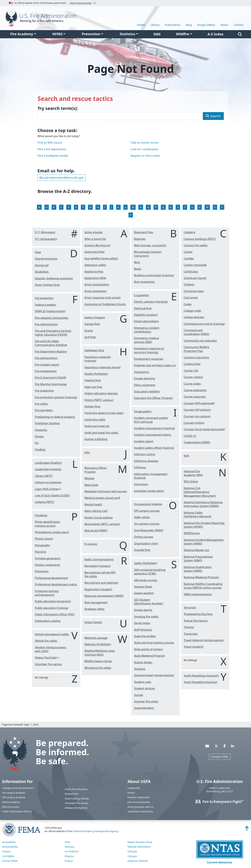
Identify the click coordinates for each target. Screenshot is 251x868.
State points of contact (148, 649)
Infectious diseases (146, 461)
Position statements (47, 565)
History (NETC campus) (99, 400)
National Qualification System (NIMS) (197, 569)
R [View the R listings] (171, 207)
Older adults (142, 517)
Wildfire (183, 34)
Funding (40, 449)
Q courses (91, 544)
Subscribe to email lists (140, 811)
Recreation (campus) (97, 566)
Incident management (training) (155, 428)
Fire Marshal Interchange (51, 384)
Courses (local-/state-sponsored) (204, 429)
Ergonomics (142, 372)
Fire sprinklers (44, 410)
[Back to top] (247, 829)
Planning (40, 552)
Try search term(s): (58, 108)
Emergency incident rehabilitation (147, 330)
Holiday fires (92, 406)
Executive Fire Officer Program (153, 398)
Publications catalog (48, 621)
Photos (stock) (44, 539)
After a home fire (95, 239)
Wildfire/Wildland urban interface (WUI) (100, 653)
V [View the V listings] (200, 207)
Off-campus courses (147, 511)
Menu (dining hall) (96, 511)
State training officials (77, 799)
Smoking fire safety (146, 617)
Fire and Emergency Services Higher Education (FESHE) (53, 333)
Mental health (93, 504)
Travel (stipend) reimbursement (204, 640)
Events (131, 793)
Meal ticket (91, 485)
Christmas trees (194, 291)
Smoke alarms (143, 610)
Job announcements (139, 802)
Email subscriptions (147, 321)
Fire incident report (47, 365)
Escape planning (145, 378)
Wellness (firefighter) (98, 644)
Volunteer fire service (48, 664)
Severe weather (144, 593)
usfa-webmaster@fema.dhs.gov (62, 178)
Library (155, 25)
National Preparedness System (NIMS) (198, 559)
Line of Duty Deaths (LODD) (52, 495)
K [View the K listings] (118, 207)
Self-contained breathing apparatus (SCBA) (150, 572)
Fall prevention (44, 298)
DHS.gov (132, 851)
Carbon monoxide (195, 265)
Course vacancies (195, 397)
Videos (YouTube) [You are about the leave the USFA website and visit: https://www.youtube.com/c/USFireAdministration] (46, 658)
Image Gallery (206, 25)
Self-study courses (146, 580)
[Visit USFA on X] (216, 746)
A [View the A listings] (47, 207)
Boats (138, 269)
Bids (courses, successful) (150, 245)
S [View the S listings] (178, 207)
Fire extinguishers (46, 358)
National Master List (196, 550)
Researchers (72, 794)
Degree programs (46, 259)
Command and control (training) (204, 324)
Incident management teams (153, 435)
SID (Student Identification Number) (149, 602)
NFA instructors (11, 807)
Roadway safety (94, 609)
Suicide (139, 695)
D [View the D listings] (69, 207)
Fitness (39, 436)
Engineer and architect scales (155, 365)
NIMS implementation (198, 594)
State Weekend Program (150, 656)
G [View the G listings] (90, 207)
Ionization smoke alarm (149, 491)
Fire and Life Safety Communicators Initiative (51, 343)
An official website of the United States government (50, 3)
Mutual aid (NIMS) (96, 530)
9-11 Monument (45, 232)
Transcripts (191, 634)
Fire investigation (46, 371)
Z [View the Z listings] (131, 215)
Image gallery (143, 411)
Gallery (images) (95, 317)
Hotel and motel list (97, 426)
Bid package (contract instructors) (148, 254)
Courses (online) (194, 423)
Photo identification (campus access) (47, 524)
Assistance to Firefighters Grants (105, 304)
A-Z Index (216, 34)
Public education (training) (51, 608)
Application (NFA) (95, 278)
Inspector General (138, 861)
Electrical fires (143, 308)
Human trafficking (96, 439)
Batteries (140, 239)
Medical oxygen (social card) (102, 498)
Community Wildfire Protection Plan (196, 349)
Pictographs (42, 545)
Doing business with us (141, 807)
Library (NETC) (44, 476)
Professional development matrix (56, 584)
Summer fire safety (146, 701)
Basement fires (144, 232)
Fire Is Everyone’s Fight (220, 802)
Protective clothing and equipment (47, 593)
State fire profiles (145, 636)
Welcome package (96, 638)
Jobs (87, 452)
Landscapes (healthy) (48, 463)
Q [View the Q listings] (163, 207)
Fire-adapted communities (51, 318)
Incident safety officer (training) (154, 448)
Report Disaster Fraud (140, 842)
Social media (142, 623)
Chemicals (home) (195, 278)
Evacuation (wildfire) (147, 391)
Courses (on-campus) (197, 416)
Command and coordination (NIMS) (196, 332)
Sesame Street (143, 587)
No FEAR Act (72, 851)
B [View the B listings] (54, 207)
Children (189, 284)
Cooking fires (192, 364)
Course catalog (193, 377)
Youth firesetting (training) (200, 682)
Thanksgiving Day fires (198, 614)
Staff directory (143, 630)
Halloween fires (94, 350)
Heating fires (93, 380)
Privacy (69, 861)
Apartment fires (94, 252)
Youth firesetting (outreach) (201, 676)
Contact (239, 25)
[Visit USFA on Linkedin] (232, 746)
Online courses (144, 537)
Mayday (89, 478)
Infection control (145, 454)
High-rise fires (93, 387)
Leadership (134, 788)
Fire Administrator (46, 324)
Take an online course (145, 143)
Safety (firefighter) (146, 563)
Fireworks (41, 430)
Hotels (141, 25)
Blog (189, 25)
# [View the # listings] (39, 207)
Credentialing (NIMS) (197, 442)
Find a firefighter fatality (53, 156)
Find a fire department (52, 149)
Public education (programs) (53, 601)
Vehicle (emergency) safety (52, 634)
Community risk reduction (200, 341)
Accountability (10, 847)
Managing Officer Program (96, 470)
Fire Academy (22, 34)
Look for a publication (145, 149)
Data (38, 252)
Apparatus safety (95, 265)
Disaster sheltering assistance (54, 278)
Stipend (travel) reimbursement (154, 675)
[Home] (42, 18)
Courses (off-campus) (197, 410)
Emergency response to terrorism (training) (149, 350)
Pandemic (41, 515)
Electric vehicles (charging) (151, 302)
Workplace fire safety (98, 668)
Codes (188, 304)
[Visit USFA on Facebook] (225, 746)
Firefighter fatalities (47, 423)
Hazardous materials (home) (102, 367)
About (224, 25)
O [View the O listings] (148, 207)
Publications (173, 25)
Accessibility (9, 842)
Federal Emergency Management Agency (96, 831)
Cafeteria (189, 232)
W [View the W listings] (207, 207)
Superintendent (144, 708)
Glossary (70, 847)
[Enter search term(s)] (120, 116)
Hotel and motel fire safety (101, 433)
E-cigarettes (142, 295)
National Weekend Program (201, 577)
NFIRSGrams (192, 533)
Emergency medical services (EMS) (147, 340)
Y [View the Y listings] (222, 207)
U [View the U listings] (192, 207)
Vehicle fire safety (46, 641)
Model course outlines (99, 518)
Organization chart (146, 543)
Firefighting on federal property (55, 417)
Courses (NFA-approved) (199, 403)
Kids (186, 456)
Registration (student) (98, 589)
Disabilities (42, 272)
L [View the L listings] (125, 207)
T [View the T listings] (185, 207)
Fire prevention (44, 391)
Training (189, 627)
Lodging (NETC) (44, 502)
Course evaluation (195, 390)
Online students (11, 802)
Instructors (141, 484)
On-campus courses (147, 524)
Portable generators (48, 558)
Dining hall (42, 265)
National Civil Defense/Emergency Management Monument (200, 492)
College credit (192, 311)
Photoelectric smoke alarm (52, 532)
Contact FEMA (10, 861)
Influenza (140, 467)
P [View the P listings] (156, 207)
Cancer (188, 252)
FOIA (68, 842)
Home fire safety (95, 420)
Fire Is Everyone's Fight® (50, 378)
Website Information (139, 847)
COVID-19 (190, 436)
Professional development (51, 578)
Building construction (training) (154, 275)
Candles (189, 258)
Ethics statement (145, 385)
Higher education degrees (101, 393)
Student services (145, 688)
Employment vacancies (149, 359)
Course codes (192, 384)
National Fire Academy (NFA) (193, 473)
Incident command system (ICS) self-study (151, 420)
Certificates (191, 272)
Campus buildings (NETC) (200, 239)
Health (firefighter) (96, 374)
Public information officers (17, 811)
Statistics (127, 34)
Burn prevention (144, 282)
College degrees (194, 317)
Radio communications (99, 559)
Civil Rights (8, 856)
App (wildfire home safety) (101, 258)
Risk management (96, 602)
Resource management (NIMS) (104, 596)
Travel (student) (193, 647)
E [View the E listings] (76, 207)
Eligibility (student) (146, 315)
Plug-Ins (69, 856)
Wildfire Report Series (98, 661)
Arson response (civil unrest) (102, 298)
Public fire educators (76, 789)
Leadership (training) (48, 469)
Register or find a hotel (145, 156)
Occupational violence (148, 504)
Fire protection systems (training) (56, 397)
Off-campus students (14, 797)
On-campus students (14, 793)
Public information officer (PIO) (54, 614)
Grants (89, 331)
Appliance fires (94, 272)
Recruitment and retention (101, 583)
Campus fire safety (196, 245)
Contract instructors (196, 357)
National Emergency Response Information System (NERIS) (203, 504)
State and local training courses (154, 643)
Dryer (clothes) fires (47, 285)
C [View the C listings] (61, 207)
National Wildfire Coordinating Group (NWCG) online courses (203, 586)
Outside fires (142, 550)
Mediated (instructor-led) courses (106, 491)
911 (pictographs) (46, 239)
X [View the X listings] (215, 207)
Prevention (91, 34)
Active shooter (94, 232)
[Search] (240, 34)
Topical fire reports (196, 621)
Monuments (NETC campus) (102, 524)
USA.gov (132, 856)
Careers (6, 851)
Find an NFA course (50, 143)
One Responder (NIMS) (149, 530)
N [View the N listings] (141, 207)
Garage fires (92, 324)
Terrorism (190, 608)
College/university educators (18, 788)
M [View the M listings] (133, 207)
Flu (37, 443)
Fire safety (41, 404)
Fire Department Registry (51, 351)
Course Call (191, 371)
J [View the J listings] (111, 207)
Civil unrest (191, 298)
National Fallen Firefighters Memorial (197, 514)
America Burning (98, 245)
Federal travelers (45, 305)
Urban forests (93, 622)
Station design (143, 662)
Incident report (144, 441)
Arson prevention (95, 291)
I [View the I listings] (105, 207)
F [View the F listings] (83, 207)
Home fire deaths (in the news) (104, 413)
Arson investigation (97, 284)
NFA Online (191, 481)
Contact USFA (220, 757)
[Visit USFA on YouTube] (207, 746)
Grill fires (90, 337)
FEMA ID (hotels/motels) (50, 311)
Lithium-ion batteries (48, 482)
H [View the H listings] (98, 207)
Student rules (143, 682)
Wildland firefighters (76, 808)
